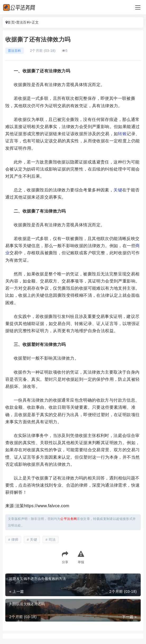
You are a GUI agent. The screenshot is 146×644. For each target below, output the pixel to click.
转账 (122, 134)
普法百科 (23, 22)
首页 (11, 22)
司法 (52, 540)
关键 (118, 190)
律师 (15, 540)
